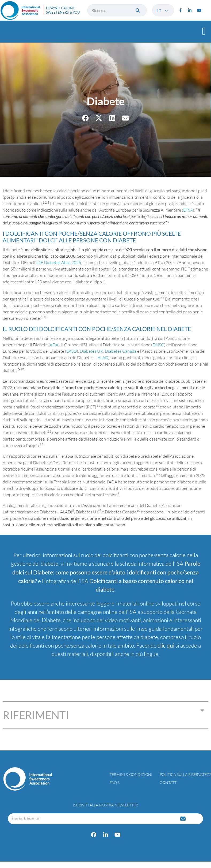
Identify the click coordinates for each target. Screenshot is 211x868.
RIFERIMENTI (36, 715)
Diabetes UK (91, 351)
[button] (204, 31)
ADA (54, 345)
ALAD (103, 358)
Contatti (169, 782)
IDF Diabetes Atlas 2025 (59, 262)
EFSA (188, 210)
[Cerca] (138, 10)
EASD (72, 351)
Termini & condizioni (131, 774)
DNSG (158, 345)
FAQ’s (115, 782)
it (162, 10)
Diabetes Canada (121, 351)
